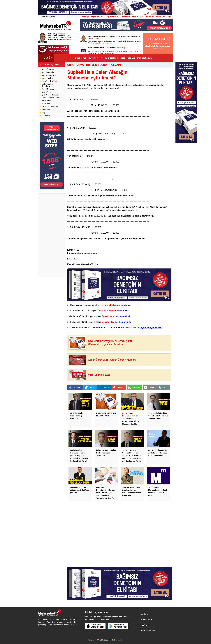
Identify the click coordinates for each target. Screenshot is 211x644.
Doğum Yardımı (47, 78)
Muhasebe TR (93, 640)
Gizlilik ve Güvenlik (148, 631)
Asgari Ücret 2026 (97, 17)
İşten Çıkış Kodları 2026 (50, 95)
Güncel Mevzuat (48, 89)
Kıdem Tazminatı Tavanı (50, 98)
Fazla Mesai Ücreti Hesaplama (49, 85)
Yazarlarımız (46, 116)
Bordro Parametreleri (49, 75)
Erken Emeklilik (49, 81)
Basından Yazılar (48, 72)
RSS (143, 17)
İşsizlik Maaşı (49, 92)
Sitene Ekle (150, 17)
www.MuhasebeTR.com (87, 264)
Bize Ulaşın (167, 17)
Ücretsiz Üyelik (146, 619)
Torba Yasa (46, 110)
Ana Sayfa (86, 17)
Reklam (159, 17)
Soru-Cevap (46, 104)
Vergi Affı (45, 113)
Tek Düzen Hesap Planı (50, 107)
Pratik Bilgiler (46, 101)
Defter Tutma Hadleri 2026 (130, 17)
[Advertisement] (52, 235)
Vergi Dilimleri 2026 (112, 17)
